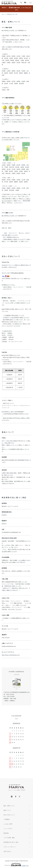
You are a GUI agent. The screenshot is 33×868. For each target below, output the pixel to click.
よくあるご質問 (8, 824)
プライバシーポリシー (10, 847)
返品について (7, 810)
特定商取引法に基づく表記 (11, 842)
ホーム (3, 14)
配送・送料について (9, 806)
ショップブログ (8, 829)
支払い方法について (9, 815)
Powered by (16, 865)
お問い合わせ (7, 851)
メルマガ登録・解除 (9, 838)
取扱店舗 (6, 833)
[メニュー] (30, 3)
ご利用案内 (7, 819)
